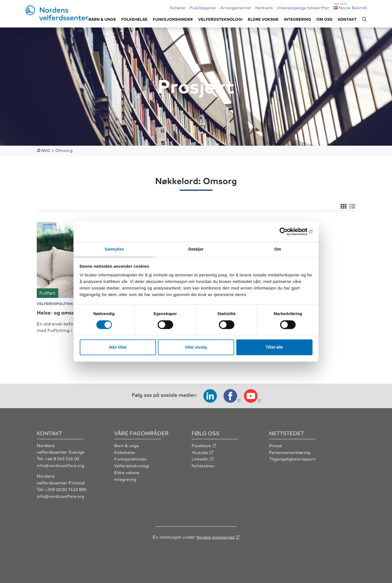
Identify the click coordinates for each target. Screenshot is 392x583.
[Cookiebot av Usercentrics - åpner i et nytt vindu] (289, 231)
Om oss (324, 19)
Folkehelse (134, 19)
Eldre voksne (263, 19)
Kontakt (347, 19)
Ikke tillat (118, 348)
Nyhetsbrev (204, 472)
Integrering (298, 19)
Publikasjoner (203, 7)
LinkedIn (201, 465)
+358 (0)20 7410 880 (67, 496)
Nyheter (178, 7)
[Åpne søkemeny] (365, 19)
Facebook (202, 452)
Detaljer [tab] (196, 249)
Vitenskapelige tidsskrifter (303, 7)
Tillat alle (274, 348)
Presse (276, 452)
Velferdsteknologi (220, 19)
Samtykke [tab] (114, 249)
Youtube (200, 459)
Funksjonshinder (173, 19)
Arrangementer (236, 7)
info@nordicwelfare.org (62, 472)
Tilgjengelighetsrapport (294, 465)
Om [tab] (278, 249)
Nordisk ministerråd (215, 543)
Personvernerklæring (291, 459)
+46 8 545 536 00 (63, 465)
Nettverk (264, 7)
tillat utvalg (196, 348)
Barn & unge (102, 19)
